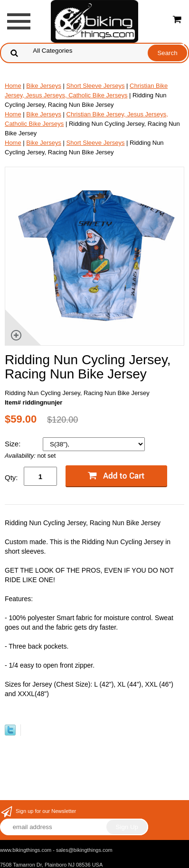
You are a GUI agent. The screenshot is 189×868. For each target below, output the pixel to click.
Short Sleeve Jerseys (96, 86)
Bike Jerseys (44, 86)
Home (13, 86)
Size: (14, 444)
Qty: (11, 477)
